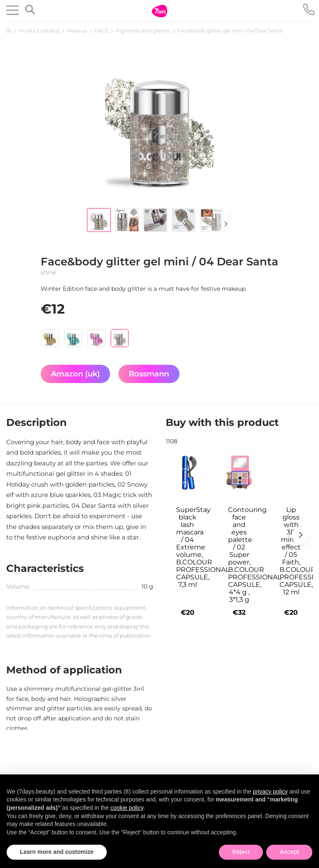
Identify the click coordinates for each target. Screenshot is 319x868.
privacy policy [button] (270, 791)
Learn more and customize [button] (57, 852)
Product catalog (39, 31)
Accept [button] (289, 852)
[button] (222, 224)
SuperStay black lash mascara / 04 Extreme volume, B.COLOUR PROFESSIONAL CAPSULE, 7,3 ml (191, 547)
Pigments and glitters (143, 31)
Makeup (77, 31)
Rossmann (149, 374)
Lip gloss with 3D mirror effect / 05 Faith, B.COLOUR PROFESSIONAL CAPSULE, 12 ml (294, 551)
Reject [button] (241, 852)
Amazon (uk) (75, 374)
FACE (101, 31)
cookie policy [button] (127, 808)
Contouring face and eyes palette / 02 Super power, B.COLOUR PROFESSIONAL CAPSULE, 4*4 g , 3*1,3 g (243, 555)
